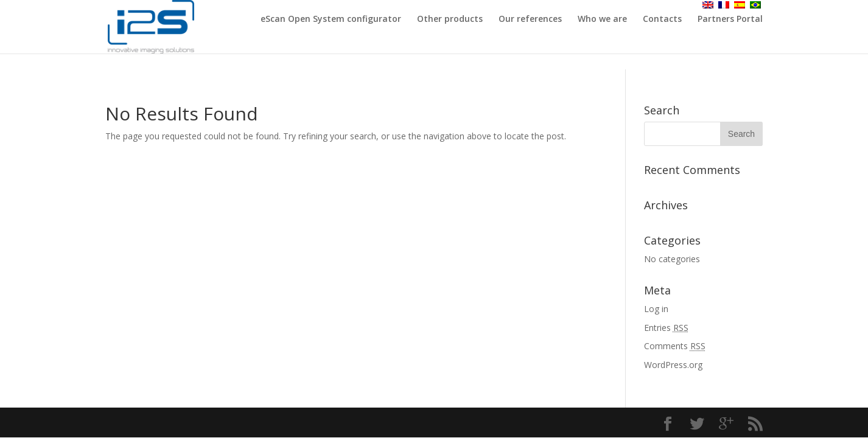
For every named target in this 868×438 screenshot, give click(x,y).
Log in (656, 309)
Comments (675, 346)
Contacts (662, 35)
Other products (450, 35)
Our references (530, 35)
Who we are (602, 35)
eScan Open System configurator (331, 35)
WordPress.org (673, 365)
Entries (666, 328)
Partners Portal (730, 35)
